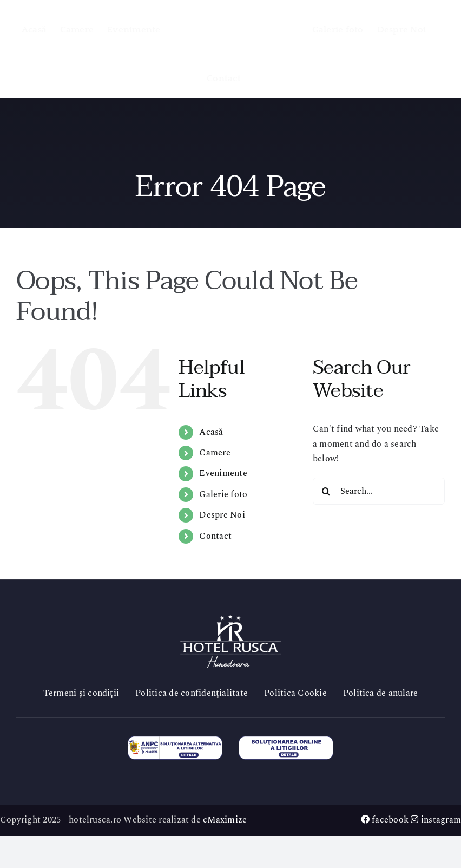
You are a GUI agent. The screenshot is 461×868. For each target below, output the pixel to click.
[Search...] (379, 491)
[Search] (326, 491)
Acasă (211, 432)
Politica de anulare (381, 693)
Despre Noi (222, 515)
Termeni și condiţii (81, 693)
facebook (385, 820)
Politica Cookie (295, 693)
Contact (215, 536)
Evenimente (223, 473)
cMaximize (225, 820)
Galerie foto (223, 494)
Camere (215, 453)
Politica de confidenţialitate (192, 693)
